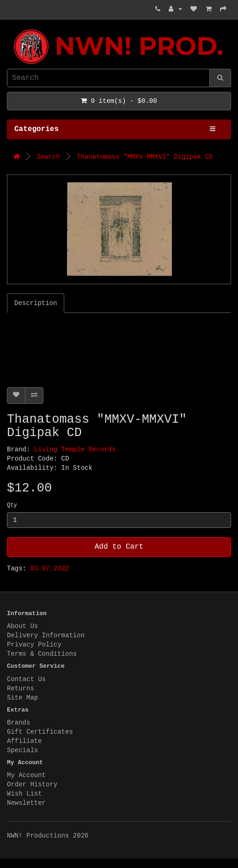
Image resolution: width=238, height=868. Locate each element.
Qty (12, 505)
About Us (22, 626)
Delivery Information (46, 635)
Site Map (22, 698)
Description (36, 303)
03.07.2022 (49, 569)
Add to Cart (119, 547)
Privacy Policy (34, 645)
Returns (21, 688)
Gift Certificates (40, 732)
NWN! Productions (9, 29)
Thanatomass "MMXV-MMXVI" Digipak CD (145, 157)
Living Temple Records (75, 449)
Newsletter (26, 803)
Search (48, 157)
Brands (18, 723)
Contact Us (26, 679)
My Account (26, 775)
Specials (22, 750)
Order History (32, 784)
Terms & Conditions (42, 654)
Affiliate (24, 741)
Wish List (24, 794)
